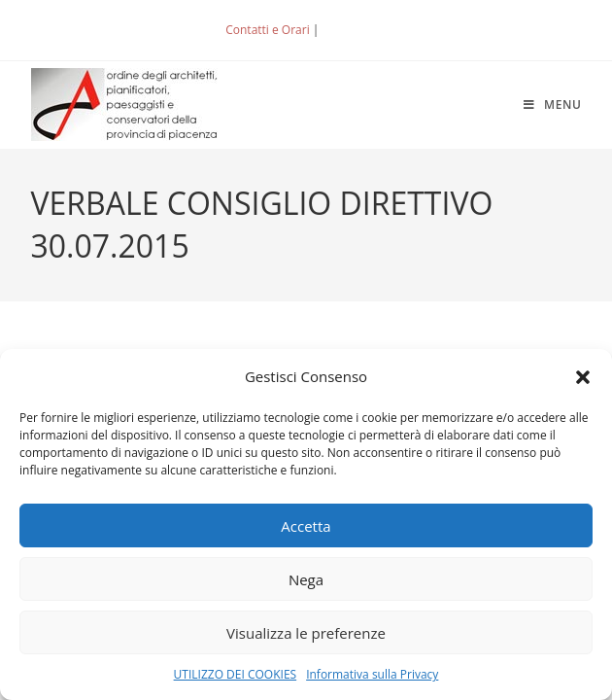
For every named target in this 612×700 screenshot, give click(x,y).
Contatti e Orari (267, 30)
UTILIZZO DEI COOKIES (236, 674)
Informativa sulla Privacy (372, 674)
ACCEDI (355, 30)
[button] (583, 377)
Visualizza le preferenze (306, 633)
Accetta (306, 526)
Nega (306, 579)
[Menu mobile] (553, 105)
